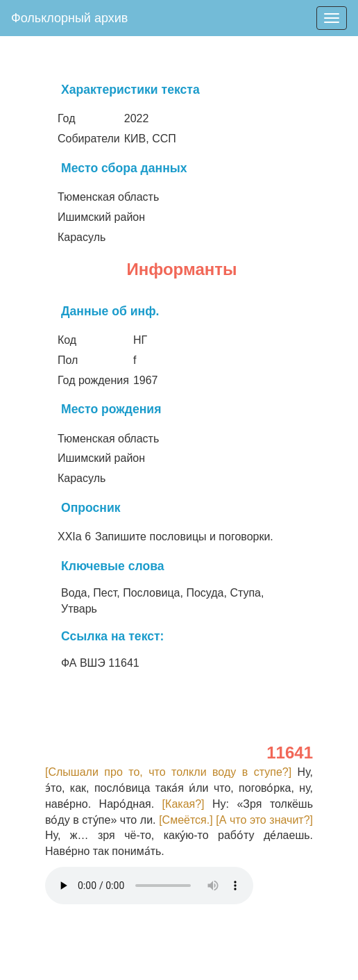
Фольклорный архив (69, 18)
